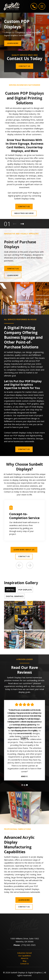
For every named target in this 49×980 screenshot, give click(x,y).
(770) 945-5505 (28, 933)
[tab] (22, 787)
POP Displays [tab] (25, 590)
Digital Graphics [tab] (15, 596)
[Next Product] (22, 224)
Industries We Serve (24, 213)
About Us (25, 945)
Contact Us (24, 66)
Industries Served (24, 940)
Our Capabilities (25, 943)
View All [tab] (10, 590)
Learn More (13, 43)
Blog (24, 948)
